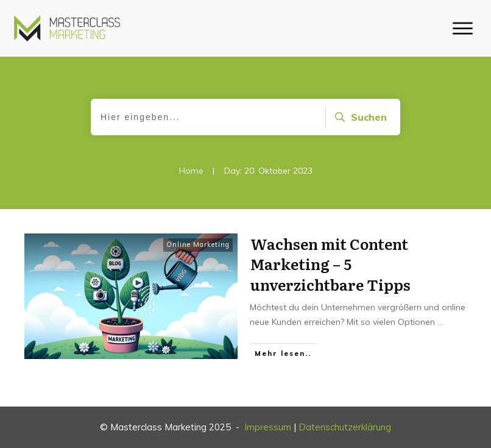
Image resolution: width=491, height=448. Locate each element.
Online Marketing (198, 244)
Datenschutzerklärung (345, 427)
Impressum (268, 427)
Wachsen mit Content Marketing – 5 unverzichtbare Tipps (330, 264)
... (440, 322)
